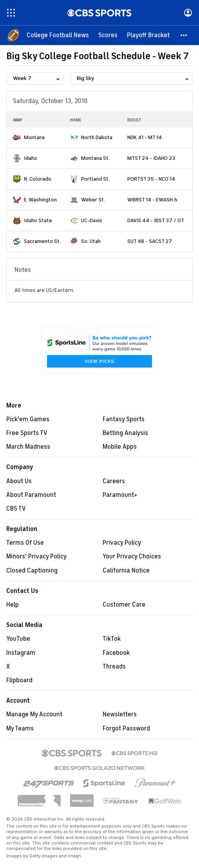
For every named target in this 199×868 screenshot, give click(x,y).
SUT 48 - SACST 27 (150, 241)
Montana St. (95, 158)
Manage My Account (34, 714)
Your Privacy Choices (132, 556)
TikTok (112, 639)
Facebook (116, 653)
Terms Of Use (25, 543)
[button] (184, 35)
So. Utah (91, 241)
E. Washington (40, 200)
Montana (34, 137)
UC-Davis (92, 220)
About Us (19, 481)
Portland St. (95, 179)
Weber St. (93, 200)
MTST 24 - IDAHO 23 (151, 158)
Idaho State (38, 220)
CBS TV (16, 509)
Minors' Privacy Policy (36, 556)
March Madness (28, 447)
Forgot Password (126, 728)
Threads (114, 667)
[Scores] (108, 35)
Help (13, 605)
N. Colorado (38, 179)
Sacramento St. (42, 241)
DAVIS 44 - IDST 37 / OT (156, 220)
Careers (114, 481)
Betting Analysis (125, 433)
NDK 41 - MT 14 (145, 137)
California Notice (126, 571)
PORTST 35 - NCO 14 (151, 179)
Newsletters (120, 714)
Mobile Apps (120, 447)
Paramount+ (120, 495)
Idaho (31, 158)
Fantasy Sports (124, 419)
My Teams (20, 728)
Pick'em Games (28, 419)
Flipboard (19, 680)
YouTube (18, 639)
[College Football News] (58, 35)
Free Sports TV (27, 433)
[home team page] (17, 138)
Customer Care (124, 605)
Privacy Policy (122, 543)
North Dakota (97, 137)
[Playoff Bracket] (148, 35)
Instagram (21, 653)
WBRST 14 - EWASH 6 (152, 200)
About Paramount (31, 495)
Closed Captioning (32, 571)
